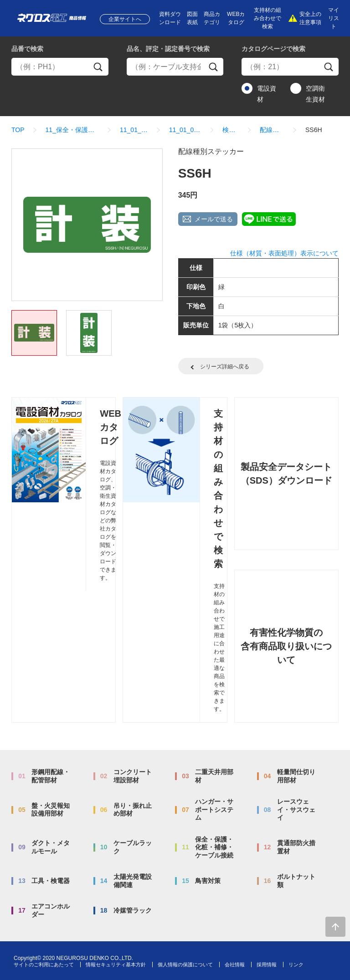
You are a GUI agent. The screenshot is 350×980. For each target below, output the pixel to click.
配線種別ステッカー (272, 130)
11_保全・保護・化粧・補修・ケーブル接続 (72, 130)
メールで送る (214, 219)
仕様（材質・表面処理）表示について (284, 253)
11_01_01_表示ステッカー (185, 130)
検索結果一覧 (231, 130)
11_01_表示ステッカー (134, 130)
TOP (18, 130)
